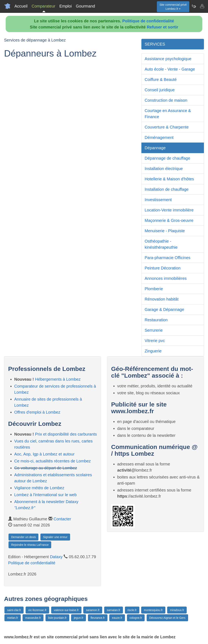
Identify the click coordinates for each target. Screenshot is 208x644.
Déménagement (159, 137)
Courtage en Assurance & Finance (168, 114)
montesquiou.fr (153, 610)
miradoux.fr (177, 610)
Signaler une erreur (55, 537)
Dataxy (56, 557)
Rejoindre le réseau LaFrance (30, 545)
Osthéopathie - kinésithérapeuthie (161, 244)
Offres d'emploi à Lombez (37, 412)
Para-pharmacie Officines (167, 258)
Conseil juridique (160, 90)
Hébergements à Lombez (58, 379)
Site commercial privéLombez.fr (173, 7)
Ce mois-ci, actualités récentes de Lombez (53, 461)
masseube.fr (33, 618)
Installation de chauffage (167, 189)
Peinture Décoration (163, 268)
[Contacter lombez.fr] (202, 6)
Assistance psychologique (168, 59)
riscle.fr (132, 610)
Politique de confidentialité (148, 21)
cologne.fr (136, 618)
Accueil (21, 6)
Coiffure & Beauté (161, 80)
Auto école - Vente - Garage (170, 69)
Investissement (158, 200)
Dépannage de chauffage (167, 158)
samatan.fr (114, 610)
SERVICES (155, 44)
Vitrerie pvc (155, 341)
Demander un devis (23, 537)
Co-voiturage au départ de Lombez (46, 468)
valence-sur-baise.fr (66, 610)
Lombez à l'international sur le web (45, 495)
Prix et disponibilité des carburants (66, 434)
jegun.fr (79, 618)
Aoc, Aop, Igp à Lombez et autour (44, 454)
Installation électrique (164, 169)
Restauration (156, 320)
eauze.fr (117, 618)
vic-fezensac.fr (37, 610)
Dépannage (155, 148)
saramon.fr (93, 610)
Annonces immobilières (166, 278)
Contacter (62, 519)
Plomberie (154, 289)
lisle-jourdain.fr (57, 618)
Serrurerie (154, 330)
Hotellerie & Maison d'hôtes (169, 179)
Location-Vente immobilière (169, 210)
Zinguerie (153, 351)
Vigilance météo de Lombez (39, 488)
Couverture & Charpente (167, 127)
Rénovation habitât (162, 299)
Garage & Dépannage (164, 309)
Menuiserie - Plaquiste (165, 231)
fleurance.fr (98, 618)
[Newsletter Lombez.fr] (194, 6)
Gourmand (85, 6)
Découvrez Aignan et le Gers (167, 618)
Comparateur (43, 6)
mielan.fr (13, 618)
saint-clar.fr (14, 610)
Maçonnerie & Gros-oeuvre (169, 220)
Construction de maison (166, 100)
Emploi (66, 6)
